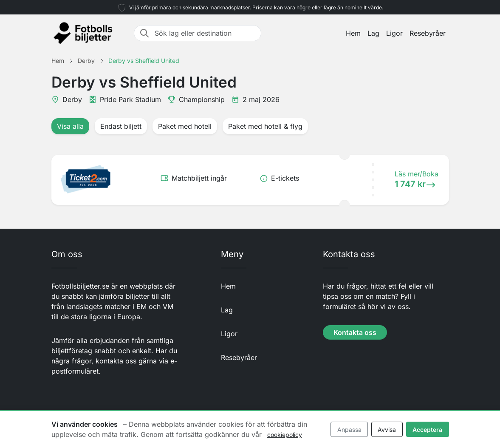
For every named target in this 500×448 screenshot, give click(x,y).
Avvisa (387, 430)
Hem (353, 33)
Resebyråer (428, 33)
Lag (373, 33)
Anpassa (349, 430)
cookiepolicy (285, 435)
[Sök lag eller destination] (205, 33)
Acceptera (427, 430)
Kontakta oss (355, 332)
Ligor (394, 33)
